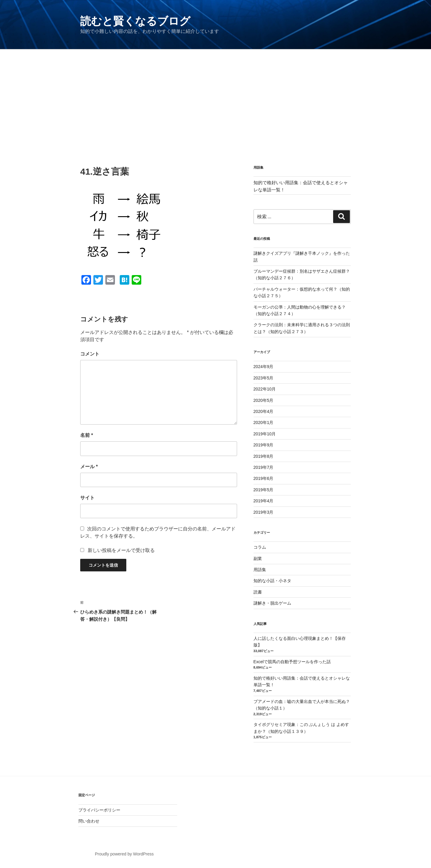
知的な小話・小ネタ (272, 581)
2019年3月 (264, 512)
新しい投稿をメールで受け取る (121, 550)
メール (89, 467)
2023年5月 (264, 378)
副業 (258, 559)
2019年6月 (264, 478)
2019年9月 (264, 445)
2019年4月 (264, 501)
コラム (260, 547)
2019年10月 (265, 434)
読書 (258, 592)
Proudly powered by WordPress (124, 854)
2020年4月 (264, 411)
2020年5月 (264, 400)
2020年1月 (264, 422)
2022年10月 (265, 389)
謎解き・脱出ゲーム (272, 603)
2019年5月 (264, 490)
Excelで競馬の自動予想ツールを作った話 (292, 662)
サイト (87, 498)
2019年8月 (264, 456)
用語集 (260, 570)
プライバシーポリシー (99, 810)
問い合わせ (89, 821)
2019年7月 (264, 467)
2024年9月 (264, 367)
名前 (87, 435)
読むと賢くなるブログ (135, 21)
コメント (90, 354)
